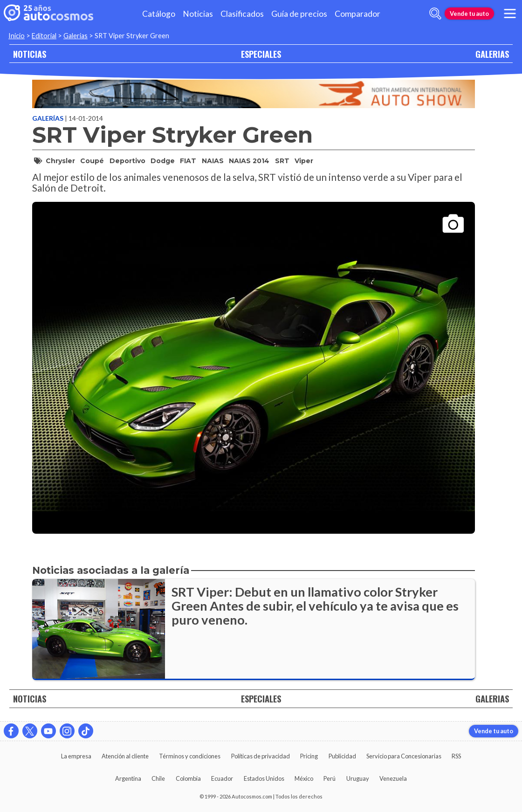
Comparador (357, 14)
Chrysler (60, 161)
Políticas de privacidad (261, 756)
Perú (330, 778)
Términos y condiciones (190, 756)
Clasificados (242, 14)
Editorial (44, 36)
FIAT (188, 161)
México (304, 778)
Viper (304, 161)
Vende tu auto (469, 14)
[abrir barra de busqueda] (435, 14)
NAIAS (213, 161)
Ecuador (222, 778)
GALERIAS (492, 54)
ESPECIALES (261, 54)
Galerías (48, 118)
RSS (456, 756)
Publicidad (342, 756)
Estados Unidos (264, 778)
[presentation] (254, 360)
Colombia (188, 778)
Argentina (128, 778)
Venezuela (393, 778)
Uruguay (358, 778)
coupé (92, 161)
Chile (158, 778)
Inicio (17, 36)
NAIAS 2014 (249, 161)
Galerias (76, 36)
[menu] (510, 14)
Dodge (163, 161)
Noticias (198, 14)
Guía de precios (299, 14)
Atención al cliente (125, 756)
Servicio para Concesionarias (404, 756)
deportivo (127, 161)
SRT (282, 161)
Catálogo (159, 14)
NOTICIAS (30, 54)
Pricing (309, 756)
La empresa (76, 756)
